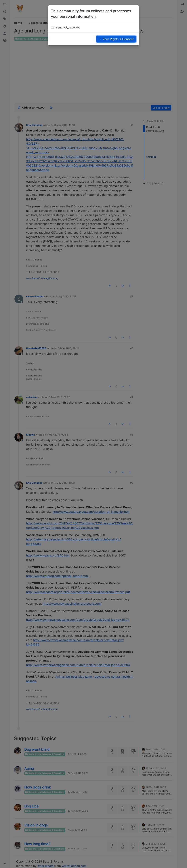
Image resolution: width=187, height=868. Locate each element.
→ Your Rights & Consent (116, 39)
